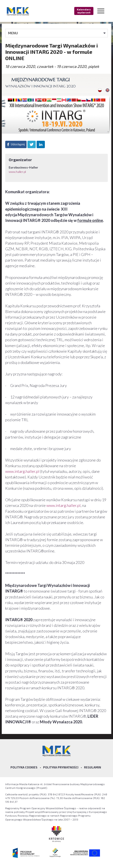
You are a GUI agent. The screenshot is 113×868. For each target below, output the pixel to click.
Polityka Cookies (24, 767)
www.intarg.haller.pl (22, 471)
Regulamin (93, 767)
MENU (13, 33)
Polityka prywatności (61, 767)
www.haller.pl (17, 172)
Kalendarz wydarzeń (84, 11)
